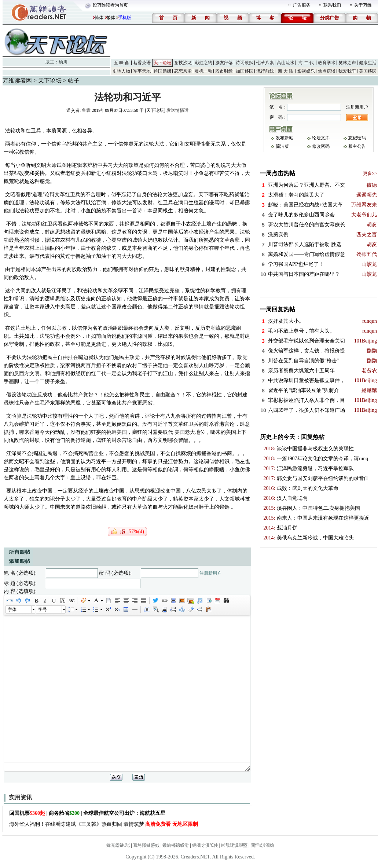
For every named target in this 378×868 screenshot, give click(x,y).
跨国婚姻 (162, 71)
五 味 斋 (121, 63)
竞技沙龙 (183, 63)
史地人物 (121, 71)
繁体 (111, 18)
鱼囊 (86, 110)
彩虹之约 (203, 63)
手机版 (125, 18)
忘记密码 (357, 138)
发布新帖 (285, 138)
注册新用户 (210, 573)
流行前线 (265, 71)
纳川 (63, 62)
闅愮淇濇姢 (263, 845)
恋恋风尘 (183, 71)
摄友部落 (224, 63)
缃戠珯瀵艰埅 (234, 845)
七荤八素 (265, 63)
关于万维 (363, 5)
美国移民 (368, 71)
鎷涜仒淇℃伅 (205, 845)
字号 (43, 609)
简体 (99, 18)
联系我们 (332, 5)
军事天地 (142, 71)
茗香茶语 (142, 63)
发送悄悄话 (177, 110)
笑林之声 (347, 63)
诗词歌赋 (245, 63)
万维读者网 (17, 80)
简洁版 (282, 146)
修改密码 (321, 146)
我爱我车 (347, 71)
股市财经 (224, 71)
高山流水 (286, 63)
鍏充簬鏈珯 (118, 845)
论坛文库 (321, 138)
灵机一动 (203, 71)
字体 (12, 609)
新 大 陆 (286, 71)
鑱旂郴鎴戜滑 (176, 845)
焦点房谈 (327, 71)
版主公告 (357, 146)
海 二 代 (306, 63)
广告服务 (302, 5)
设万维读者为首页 (110, 5)
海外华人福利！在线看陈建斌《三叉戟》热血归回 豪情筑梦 (104, 824)
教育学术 (327, 63)
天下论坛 (162, 63)
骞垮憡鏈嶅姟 (146, 845)
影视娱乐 (306, 71)
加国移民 (245, 71)
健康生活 (368, 63)
